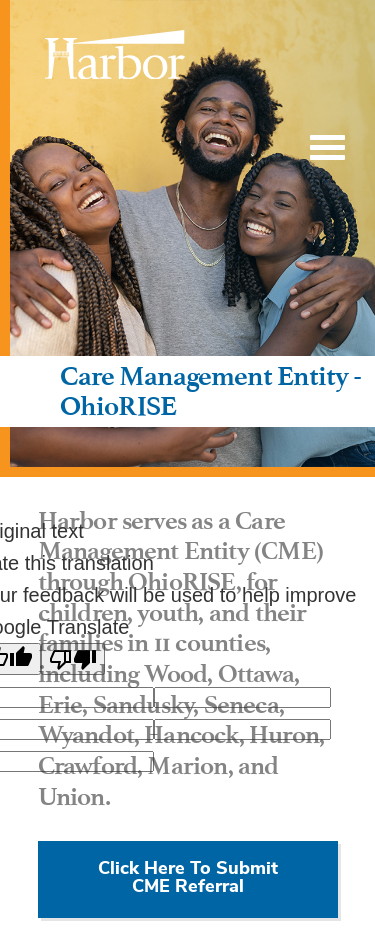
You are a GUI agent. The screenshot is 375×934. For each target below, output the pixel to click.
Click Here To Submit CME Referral (188, 878)
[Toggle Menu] (327, 148)
